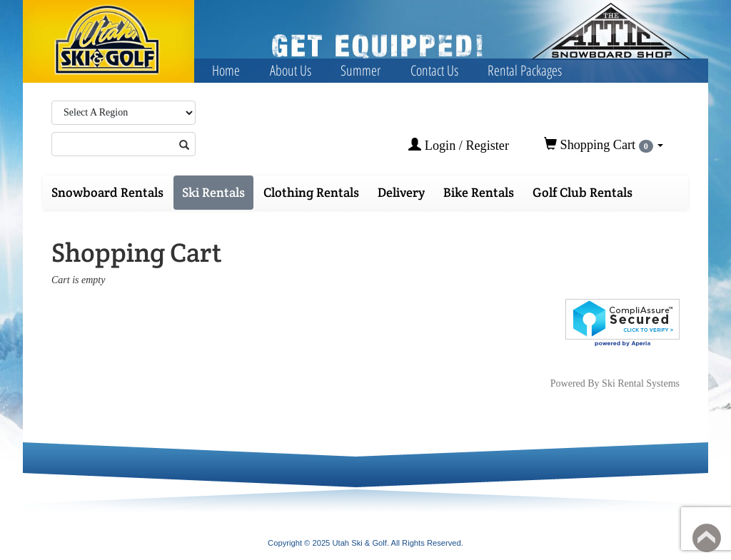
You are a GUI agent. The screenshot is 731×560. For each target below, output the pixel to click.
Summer (361, 70)
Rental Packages (525, 70)
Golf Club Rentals (583, 192)
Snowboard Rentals (107, 192)
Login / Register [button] (459, 145)
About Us (291, 70)
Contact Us (434, 70)
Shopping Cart (604, 145)
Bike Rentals (479, 192)
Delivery (401, 192)
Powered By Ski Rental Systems (615, 383)
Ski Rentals (213, 192)
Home (226, 70)
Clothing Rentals (311, 192)
